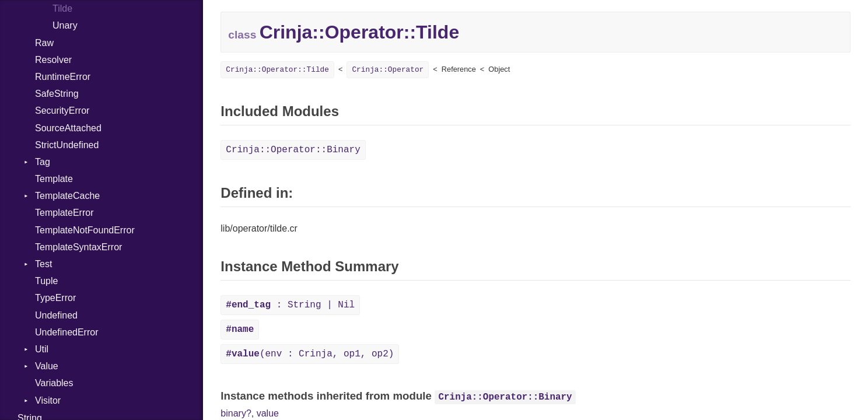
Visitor (48, 400)
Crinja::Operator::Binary (293, 150)
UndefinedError (67, 332)
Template (54, 179)
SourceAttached (68, 128)
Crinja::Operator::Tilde (277, 70)
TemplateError (64, 213)
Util (42, 349)
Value (47, 366)
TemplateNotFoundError (85, 230)
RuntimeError (63, 77)
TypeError (55, 298)
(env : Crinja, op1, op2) (310, 354)
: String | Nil (290, 305)
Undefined (56, 315)
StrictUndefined (67, 145)
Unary (65, 25)
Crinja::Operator (388, 70)
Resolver (53, 60)
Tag (43, 162)
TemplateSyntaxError (78, 247)
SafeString (57, 94)
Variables (54, 383)
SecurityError (62, 111)
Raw (44, 43)
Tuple (46, 281)
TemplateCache (67, 196)
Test (43, 264)
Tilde (62, 8)
